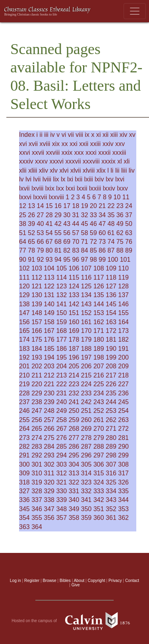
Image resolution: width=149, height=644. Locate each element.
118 (111, 277)
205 (74, 366)
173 (123, 331)
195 (61, 357)
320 (49, 482)
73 (102, 242)
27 (41, 215)
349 (74, 509)
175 (37, 340)
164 (123, 322)
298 (111, 455)
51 (23, 233)
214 (74, 375)
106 (74, 268)
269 (86, 429)
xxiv (108, 144)
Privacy (115, 581)
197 (86, 357)
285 (61, 447)
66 (41, 242)
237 (24, 402)
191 (123, 349)
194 (49, 357)
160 (74, 322)
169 (74, 331)
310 (37, 473)
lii (117, 170)
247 (37, 411)
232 (74, 393)
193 (37, 357)
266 (49, 429)
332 (86, 491)
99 (102, 260)
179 (86, 340)
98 (93, 260)
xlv (54, 170)
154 (111, 313)
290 (123, 447)
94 (58, 260)
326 (123, 482)
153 (99, 313)
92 (41, 260)
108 (99, 268)
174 (24, 340)
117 (99, 277)
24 (129, 206)
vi (64, 135)
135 (99, 295)
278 (86, 438)
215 (86, 375)
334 (111, 491)
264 (24, 429)
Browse (50, 581)
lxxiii (95, 188)
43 (67, 224)
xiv (124, 135)
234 (99, 393)
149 (49, 313)
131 (49, 295)
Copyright (97, 581)
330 (61, 491)
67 (49, 242)
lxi (70, 179)
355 (37, 518)
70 (76, 242)
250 (74, 411)
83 (76, 250)
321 (61, 482)
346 (37, 509)
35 (111, 215)
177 (61, 340)
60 (102, 233)
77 (23, 250)
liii (124, 170)
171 (99, 331)
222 (61, 384)
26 (31, 215)
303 (61, 464)
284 (49, 447)
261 (99, 420)
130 (37, 295)
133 (74, 295)
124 (74, 286)
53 (41, 233)
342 (99, 500)
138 (24, 304)
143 (86, 304)
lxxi (70, 188)
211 (37, 375)
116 (86, 277)
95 (67, 260)
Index (27, 135)
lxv (110, 179)
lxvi (120, 179)
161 (86, 322)
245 (123, 402)
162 (99, 322)
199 (111, 357)
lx (63, 179)
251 (86, 411)
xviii (45, 144)
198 (99, 357)
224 (86, 384)
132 (61, 295)
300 (24, 464)
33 (93, 215)
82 (67, 250)
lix (56, 179)
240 (61, 402)
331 (74, 491)
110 (123, 268)
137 (123, 295)
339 (61, 500)
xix (56, 144)
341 (86, 500)
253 (111, 411)
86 (102, 250)
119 (123, 277)
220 (37, 384)
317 (123, 473)
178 (74, 340)
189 (99, 349)
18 (76, 206)
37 (129, 215)
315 (99, 473)
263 (123, 420)
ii (41, 135)
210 (24, 375)
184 (37, 349)
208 (111, 366)
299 (123, 455)
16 (58, 206)
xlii (23, 170)
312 (61, 473)
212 (49, 375)
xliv (44, 170)
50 (129, 224)
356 (49, 518)
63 (129, 233)
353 (123, 509)
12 (23, 206)
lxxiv (109, 188)
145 (111, 304)
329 (49, 491)
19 (85, 206)
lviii (47, 179)
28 (49, 215)
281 (123, 438)
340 (74, 500)
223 (74, 384)
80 (49, 250)
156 (24, 322)
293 (49, 455)
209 (123, 366)
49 (120, 224)
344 (123, 500)
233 (86, 393)
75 (120, 242)
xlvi (64, 170)
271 (111, 429)
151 (74, 313)
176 (49, 340)
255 (24, 420)
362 (123, 518)
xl (120, 161)
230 (49, 393)
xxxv (41, 161)
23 (120, 206)
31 (76, 215)
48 (111, 224)
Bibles (65, 581)
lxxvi (25, 197)
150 (61, 313)
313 (74, 473)
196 (74, 357)
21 (102, 206)
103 (37, 268)
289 (111, 447)
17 (67, 206)
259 (74, 420)
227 (123, 384)
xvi (23, 144)
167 (49, 331)
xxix (67, 153)
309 (24, 473)
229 (37, 393)
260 (86, 420)
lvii (37, 179)
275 (49, 438)
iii (46, 135)
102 (24, 268)
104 (49, 268)
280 (111, 438)
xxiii (96, 144)
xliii (33, 170)
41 (49, 224)
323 (86, 482)
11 (126, 197)
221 (49, 384)
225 (99, 384)
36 (120, 215)
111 (24, 277)
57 (76, 233)
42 (58, 224)
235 (111, 393)
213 (61, 375)
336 (24, 500)
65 (31, 242)
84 (85, 250)
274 (37, 438)
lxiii (89, 179)
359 (86, 518)
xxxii (104, 153)
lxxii (82, 188)
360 (99, 518)
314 (86, 473)
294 (61, 455)
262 (111, 420)
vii (71, 135)
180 (99, 340)
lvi (28, 179)
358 (74, 518)
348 (61, 509)
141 (61, 304)
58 (85, 233)
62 (120, 233)
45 (85, 224)
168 (61, 331)
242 (86, 402)
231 (61, 393)
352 (111, 509)
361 (111, 518)
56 (67, 233)
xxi (74, 144)
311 (49, 473)
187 (74, 349)
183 (24, 349)
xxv (120, 144)
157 (37, 322)
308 (123, 464)
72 (93, 242)
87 (111, 250)
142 (74, 304)
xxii (84, 144)
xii (105, 135)
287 (86, 447)
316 (111, 473)
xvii (33, 144)
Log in (15, 581)
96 (76, 260)
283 (37, 447)
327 (24, 491)
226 (111, 384)
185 (49, 349)
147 (24, 313)
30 (67, 215)
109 (111, 268)
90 (23, 260)
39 (31, 224)
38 (23, 224)
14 (41, 206)
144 (99, 304)
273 (24, 438)
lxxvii (40, 197)
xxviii (53, 153)
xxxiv (26, 161)
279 (99, 438)
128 (123, 286)
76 (129, 242)
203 (49, 366)
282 (24, 447)
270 (99, 429)
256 (37, 420)
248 (49, 411)
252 (99, 411)
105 (61, 268)
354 (24, 518)
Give (76, 585)
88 (120, 250)
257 (49, 420)
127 (111, 286)
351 (99, 509)
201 (24, 366)
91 (31, 260)
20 (93, 206)
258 (61, 420)
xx (65, 144)
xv (132, 135)
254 (123, 411)
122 (49, 286)
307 (111, 464)
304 (74, 464)
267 (61, 429)
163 (111, 322)
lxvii (24, 188)
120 (24, 286)
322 (74, 482)
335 (123, 491)
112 (37, 277)
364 (37, 527)
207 (99, 366)
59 (93, 233)
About (79, 581)
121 (37, 286)
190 (111, 349)
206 (86, 366)
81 (58, 250)
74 (111, 242)
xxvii (38, 153)
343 (111, 500)
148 (37, 313)
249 (61, 411)
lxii (79, 179)
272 (123, 429)
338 (49, 500)
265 (37, 429)
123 (61, 286)
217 (111, 375)
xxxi (91, 153)
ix (87, 135)
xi (99, 135)
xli (127, 161)
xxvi (25, 153)
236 (123, 393)
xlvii (76, 170)
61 (111, 233)
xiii (114, 135)
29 (58, 215)
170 (86, 331)
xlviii (89, 170)
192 (24, 357)
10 (117, 197)
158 (49, 322)
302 (49, 464)
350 (86, 509)
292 (37, 455)
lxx (60, 188)
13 (31, 206)
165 (24, 331)
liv (132, 170)
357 (61, 518)
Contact (132, 581)
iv (52, 135)
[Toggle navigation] (135, 11)
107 (86, 268)
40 (41, 224)
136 (111, 295)
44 (76, 224)
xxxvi (56, 161)
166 (37, 331)
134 (86, 295)
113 (49, 277)
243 (99, 402)
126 (99, 286)
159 (61, 322)
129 (24, 295)
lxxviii (56, 197)
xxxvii (73, 161)
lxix (50, 188)
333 (99, 491)
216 (99, 375)
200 (123, 357)
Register (32, 581)
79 (41, 250)
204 (61, 366)
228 (24, 393)
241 (74, 402)
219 (24, 384)
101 (125, 260)
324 (99, 482)
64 (23, 242)
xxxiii (119, 153)
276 (61, 438)
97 (85, 260)
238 (37, 402)
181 (111, 340)
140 (49, 304)
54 (49, 233)
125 (86, 286)
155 (123, 313)
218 (123, 375)
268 (74, 429)
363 (24, 527)
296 (86, 455)
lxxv (122, 188)
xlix (101, 170)
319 (37, 482)
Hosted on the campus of (74, 621)
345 (24, 509)
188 (86, 349)
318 (24, 482)
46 (93, 224)
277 (74, 438)
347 (49, 509)
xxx (79, 153)
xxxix (108, 161)
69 (67, 242)
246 (24, 411)
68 (58, 242)
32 (85, 215)
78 (31, 250)
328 (37, 491)
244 (111, 402)
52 (31, 233)
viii (79, 135)
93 (49, 260)
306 (99, 464)
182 (123, 340)
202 (37, 366)
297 (99, 455)
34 (102, 215)
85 (93, 250)
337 (37, 500)
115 (74, 277)
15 (49, 206)
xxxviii (91, 161)
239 (49, 402)
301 (37, 464)
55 (58, 233)
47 (102, 224)
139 (37, 304)
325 (111, 482)
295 (74, 455)
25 (23, 215)
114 (61, 277)
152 (86, 313)
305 (86, 464)
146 (123, 304)
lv (21, 179)
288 (99, 447)
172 (111, 331)
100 (113, 260)
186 (61, 349)
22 (111, 206)
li (112, 170)
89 (129, 250)
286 (74, 447)
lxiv (99, 179)
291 (24, 455)
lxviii (37, 188)
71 (85, 242)
